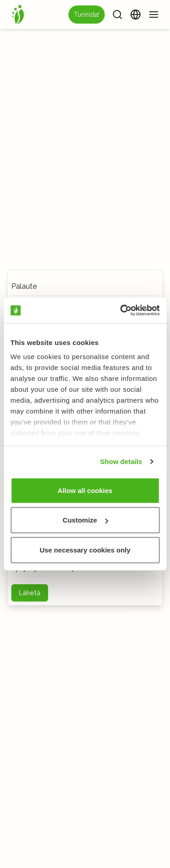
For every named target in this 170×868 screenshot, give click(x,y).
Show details (121, 461)
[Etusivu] (18, 15)
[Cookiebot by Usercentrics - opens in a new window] (121, 311)
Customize (85, 520)
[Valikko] (154, 15)
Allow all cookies (85, 490)
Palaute (24, 286)
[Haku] (117, 15)
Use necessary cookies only (85, 550)
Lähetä (30, 593)
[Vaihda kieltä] (136, 15)
